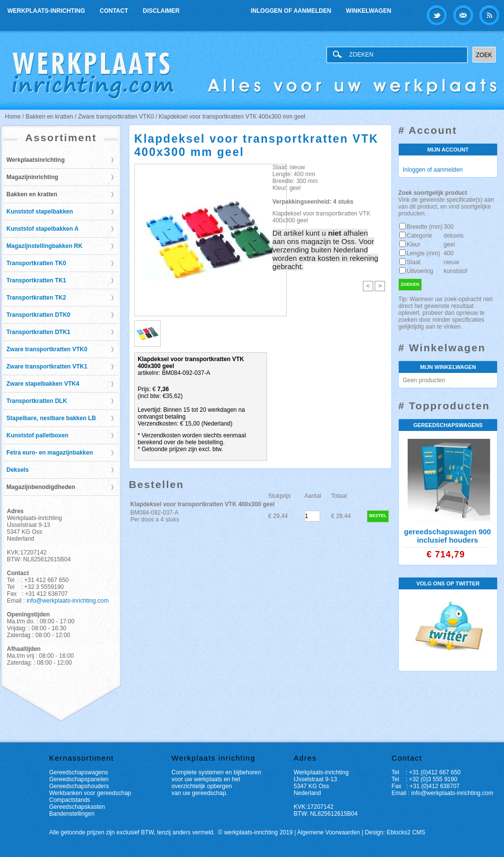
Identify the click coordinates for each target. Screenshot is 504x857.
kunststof (455, 271)
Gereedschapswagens (78, 772)
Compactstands (70, 800)
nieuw (451, 262)
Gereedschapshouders (79, 786)
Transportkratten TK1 (36, 280)
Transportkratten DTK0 (38, 315)
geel (449, 245)
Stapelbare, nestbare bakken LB (51, 418)
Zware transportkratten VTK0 (47, 349)
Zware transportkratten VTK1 (47, 367)
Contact (114, 11)
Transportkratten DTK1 (38, 332)
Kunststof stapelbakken (40, 212)
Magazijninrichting (32, 177)
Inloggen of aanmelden (291, 11)
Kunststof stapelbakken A (43, 229)
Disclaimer (162, 11)
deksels (454, 236)
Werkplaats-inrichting (46, 11)
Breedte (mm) (425, 227)
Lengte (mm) (423, 253)
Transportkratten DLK (37, 401)
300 (448, 227)
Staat (414, 262)
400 (448, 253)
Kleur (414, 245)
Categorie (419, 236)
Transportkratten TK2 (36, 298)
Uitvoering (420, 271)
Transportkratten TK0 (36, 263)
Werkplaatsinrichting (35, 160)
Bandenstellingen (72, 814)
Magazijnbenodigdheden (41, 487)
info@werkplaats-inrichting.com (68, 601)
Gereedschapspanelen (79, 779)
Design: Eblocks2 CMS (395, 832)
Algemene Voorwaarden (328, 832)
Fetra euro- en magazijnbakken (50, 453)
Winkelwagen (369, 11)
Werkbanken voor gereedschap (90, 793)
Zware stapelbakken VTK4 (43, 384)
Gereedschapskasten (77, 807)
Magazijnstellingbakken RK (44, 246)
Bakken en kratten (32, 194)
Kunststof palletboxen (37, 435)
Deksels (17, 470)
